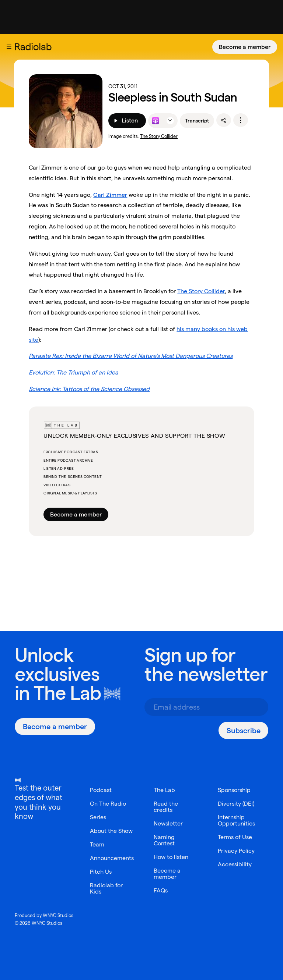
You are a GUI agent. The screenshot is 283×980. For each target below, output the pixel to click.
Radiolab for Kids (106, 888)
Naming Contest (164, 840)
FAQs (161, 890)
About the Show (111, 831)
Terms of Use (235, 837)
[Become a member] (245, 47)
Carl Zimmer (110, 195)
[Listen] (127, 121)
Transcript (197, 121)
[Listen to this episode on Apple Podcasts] (156, 121)
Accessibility (235, 864)
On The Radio (108, 804)
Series (98, 817)
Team (97, 844)
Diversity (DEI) (236, 804)
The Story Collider (159, 136)
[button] (9, 47)
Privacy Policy (236, 851)
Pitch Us (101, 872)
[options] (241, 120)
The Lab (67, 693)
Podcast (101, 790)
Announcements (112, 858)
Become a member (245, 47)
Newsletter (168, 823)
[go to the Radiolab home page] (35, 47)
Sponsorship (234, 790)
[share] (224, 120)
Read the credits (166, 807)
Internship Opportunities (236, 820)
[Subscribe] (243, 730)
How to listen (171, 857)
